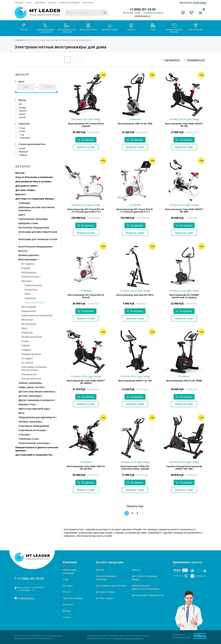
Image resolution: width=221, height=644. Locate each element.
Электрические (29, 374)
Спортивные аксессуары (33, 430)
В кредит (26, 268)
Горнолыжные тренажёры (33, 219)
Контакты (88, 2)
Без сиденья (28, 264)
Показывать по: (196, 60)
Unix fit (20, 117)
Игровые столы (28, 404)
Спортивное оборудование (34, 426)
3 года (20, 131)
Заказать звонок (153, 13)
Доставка (40, 2)
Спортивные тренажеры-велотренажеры (34, 368)
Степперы (25, 434)
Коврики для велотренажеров (37, 315)
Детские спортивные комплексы (37, 391)
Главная (19, 2)
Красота (131, 27)
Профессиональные (32, 337)
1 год (20, 135)
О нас (29, 2)
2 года (20, 128)
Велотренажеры (70, 40)
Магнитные (27, 320)
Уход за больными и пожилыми (45, 28)
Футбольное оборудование (34, 227)
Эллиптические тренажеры (35, 443)
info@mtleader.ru (142, 16)
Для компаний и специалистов (34, 455)
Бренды (67, 611)
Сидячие (26, 345)
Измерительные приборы (174, 28)
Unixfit (20, 114)
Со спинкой (27, 363)
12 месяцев (23, 138)
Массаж (24, 27)
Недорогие (30, 298)
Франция (22, 152)
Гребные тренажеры (31, 383)
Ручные (25, 341)
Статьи (66, 617)
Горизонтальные (31, 277)
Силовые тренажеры (31, 422)
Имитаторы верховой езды (35, 409)
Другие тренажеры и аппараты (37, 400)
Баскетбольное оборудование (35, 247)
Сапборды (24, 203)
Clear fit (21, 111)
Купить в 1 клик (86, 147)
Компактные (31, 290)
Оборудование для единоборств (38, 417)
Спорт (153, 27)
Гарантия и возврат (69, 2)
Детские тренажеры (31, 396)
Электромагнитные (34, 302)
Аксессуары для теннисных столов (38, 241)
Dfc (19, 104)
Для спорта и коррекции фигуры (42, 40)
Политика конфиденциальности (128, 638)
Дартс (22, 215)
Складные (26, 350)
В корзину (86, 140)
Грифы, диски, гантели (32, 387)
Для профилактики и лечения (67, 28)
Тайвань (21, 155)
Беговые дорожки (29, 255)
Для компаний (196, 27)
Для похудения (29, 307)
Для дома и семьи (88, 27)
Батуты (23, 251)
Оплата (52, 2)
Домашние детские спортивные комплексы (36, 209)
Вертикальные (29, 272)
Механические (29, 324)
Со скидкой (27, 358)
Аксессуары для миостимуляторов (38, 233)
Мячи (21, 413)
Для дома (86, 40)
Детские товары (110, 27)
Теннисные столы (29, 439)
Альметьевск (200, 3)
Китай (20, 148)
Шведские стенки (28, 223)
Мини (27, 294)
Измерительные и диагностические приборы (37, 449)
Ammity (21, 107)
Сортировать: (172, 60)
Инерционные (29, 311)
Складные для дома (31, 354)
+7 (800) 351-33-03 (142, 9)
